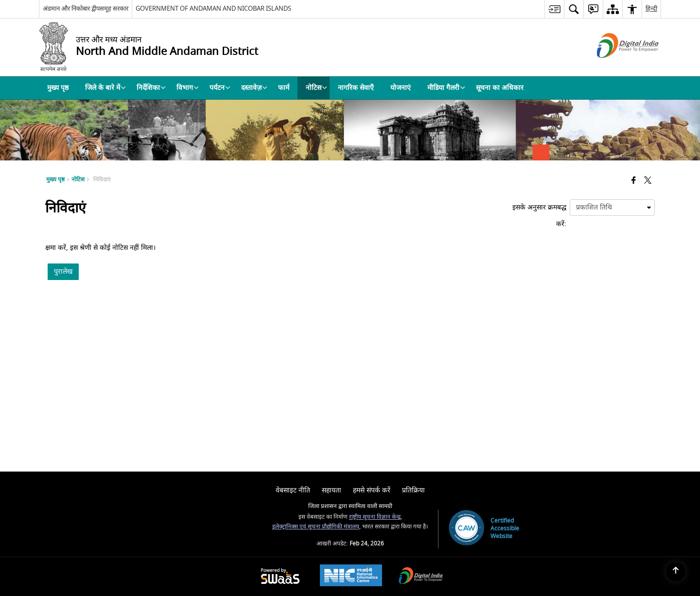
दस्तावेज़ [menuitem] (254, 88)
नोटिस (78, 180)
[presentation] (612, 208)
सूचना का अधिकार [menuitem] (500, 88)
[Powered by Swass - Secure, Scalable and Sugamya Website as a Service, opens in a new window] (280, 577)
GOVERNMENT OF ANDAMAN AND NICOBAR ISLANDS (213, 9)
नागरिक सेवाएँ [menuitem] (356, 88)
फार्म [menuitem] (284, 88)
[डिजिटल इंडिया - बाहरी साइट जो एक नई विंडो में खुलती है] (616, 66)
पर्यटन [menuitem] (220, 88)
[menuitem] (554, 9)
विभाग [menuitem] (188, 88)
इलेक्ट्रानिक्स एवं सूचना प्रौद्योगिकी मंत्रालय (316, 527)
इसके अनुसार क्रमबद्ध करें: (539, 216)
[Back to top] (676, 572)
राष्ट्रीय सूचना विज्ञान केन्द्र (375, 517)
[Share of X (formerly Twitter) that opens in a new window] (648, 181)
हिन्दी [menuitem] (651, 9)
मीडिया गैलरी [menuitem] (446, 88)
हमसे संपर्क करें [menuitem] (372, 490)
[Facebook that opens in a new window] (634, 181)
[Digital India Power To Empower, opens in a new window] (421, 577)
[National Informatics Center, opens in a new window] (351, 577)
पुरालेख (63, 272)
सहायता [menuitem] (332, 490)
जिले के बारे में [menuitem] (105, 88)
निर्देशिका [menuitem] (151, 88)
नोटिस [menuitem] (316, 88)
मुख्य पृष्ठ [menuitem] (58, 88)
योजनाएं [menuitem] (401, 88)
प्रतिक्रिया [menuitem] (413, 490)
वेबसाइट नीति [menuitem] (293, 490)
